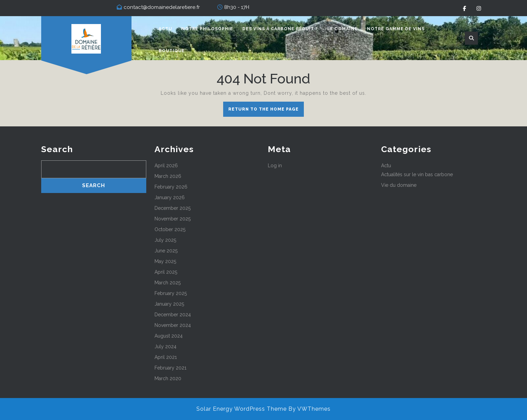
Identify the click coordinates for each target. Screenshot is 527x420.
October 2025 (170, 229)
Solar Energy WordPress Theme (242, 409)
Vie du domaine (399, 185)
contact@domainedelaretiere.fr (162, 7)
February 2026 (171, 187)
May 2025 (165, 261)
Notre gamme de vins (396, 29)
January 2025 (169, 304)
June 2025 (166, 251)
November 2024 (173, 325)
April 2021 (166, 357)
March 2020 (168, 378)
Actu (165, 29)
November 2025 (173, 219)
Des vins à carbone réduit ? (280, 29)
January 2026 (170, 197)
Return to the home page (266, 111)
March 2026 (168, 176)
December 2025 (173, 208)
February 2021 (170, 368)
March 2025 (168, 283)
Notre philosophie (207, 29)
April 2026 (166, 166)
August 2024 (169, 336)
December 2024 (173, 315)
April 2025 (166, 272)
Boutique (172, 51)
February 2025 (171, 293)
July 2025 (165, 240)
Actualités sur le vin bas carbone (417, 174)
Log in (275, 166)
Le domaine (342, 29)
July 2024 (165, 347)
